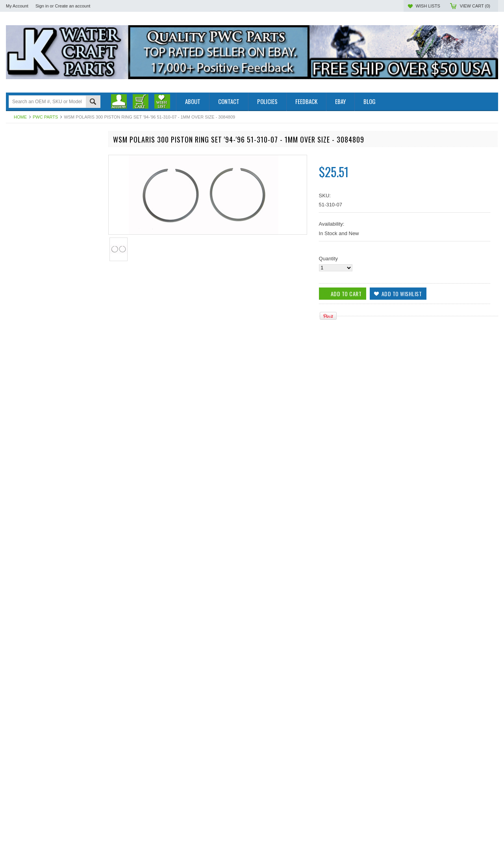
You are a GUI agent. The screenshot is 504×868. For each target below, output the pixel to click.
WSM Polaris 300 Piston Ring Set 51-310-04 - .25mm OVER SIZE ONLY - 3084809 (53, 569)
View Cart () (475, 6)
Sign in (42, 6)
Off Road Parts (23, 164)
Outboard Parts (23, 151)
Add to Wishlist (90, 513)
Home (20, 117)
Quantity (328, 259)
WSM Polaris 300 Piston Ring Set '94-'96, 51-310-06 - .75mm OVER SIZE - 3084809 (53, 745)
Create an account (72, 6)
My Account (17, 6)
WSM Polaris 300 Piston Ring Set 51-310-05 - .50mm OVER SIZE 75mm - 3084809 (53, 657)
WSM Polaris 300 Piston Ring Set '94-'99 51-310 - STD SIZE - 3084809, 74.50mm (53, 481)
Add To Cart (28, 513)
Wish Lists (428, 6)
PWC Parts (45, 117)
